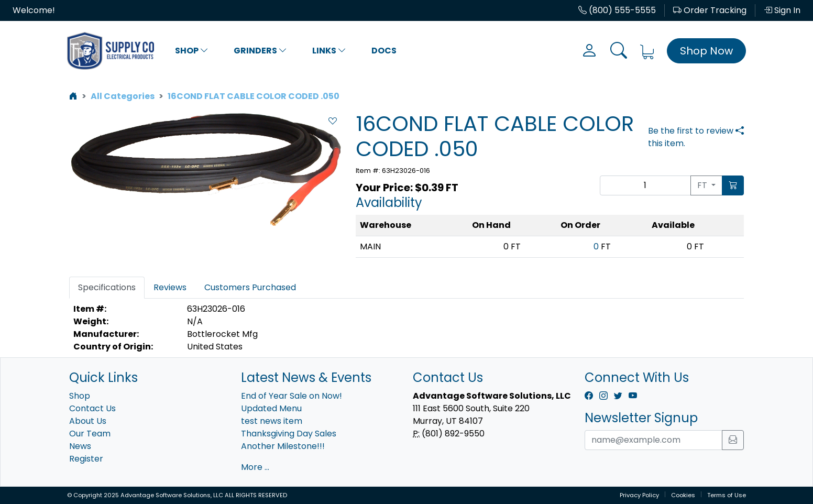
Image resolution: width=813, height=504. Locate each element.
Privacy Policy (639, 495)
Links (329, 51)
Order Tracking (710, 10)
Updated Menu (271, 408)
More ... (255, 467)
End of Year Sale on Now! (292, 396)
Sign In (782, 10)
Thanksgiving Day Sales (289, 434)
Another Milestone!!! (283, 446)
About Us (88, 421)
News (80, 446)
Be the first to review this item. (691, 137)
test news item (272, 421)
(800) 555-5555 (617, 10)
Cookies (683, 495)
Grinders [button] (260, 51)
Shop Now (706, 51)
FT (703, 185)
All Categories (123, 96)
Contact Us (92, 408)
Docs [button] (384, 51)
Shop (192, 51)
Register (86, 459)
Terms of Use (727, 495)
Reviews (170, 287)
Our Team (90, 434)
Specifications (107, 287)
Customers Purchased (250, 287)
